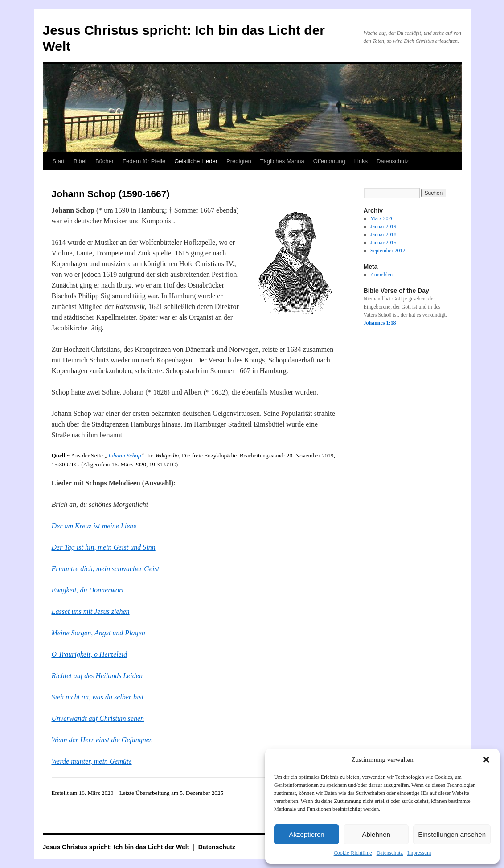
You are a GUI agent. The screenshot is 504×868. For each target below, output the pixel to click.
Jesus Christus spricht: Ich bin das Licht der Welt (117, 847)
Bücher (104, 161)
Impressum (419, 853)
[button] (486, 760)
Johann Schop (125, 455)
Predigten (239, 161)
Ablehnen (376, 834)
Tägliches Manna (282, 161)
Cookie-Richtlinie (353, 853)
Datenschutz (390, 853)
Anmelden (381, 275)
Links (361, 161)
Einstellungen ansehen (452, 834)
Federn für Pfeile (144, 161)
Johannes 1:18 (380, 323)
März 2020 (382, 218)
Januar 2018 (383, 234)
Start (59, 161)
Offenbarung (329, 161)
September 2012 (388, 251)
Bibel (80, 161)
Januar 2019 (383, 226)
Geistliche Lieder (196, 161)
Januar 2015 (383, 243)
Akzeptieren (306, 834)
